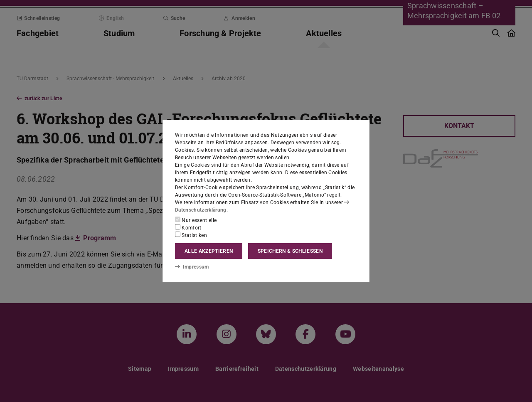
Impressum (192, 267)
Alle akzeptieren (209, 251)
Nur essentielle (196, 220)
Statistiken (191, 235)
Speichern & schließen (290, 251)
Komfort (188, 227)
